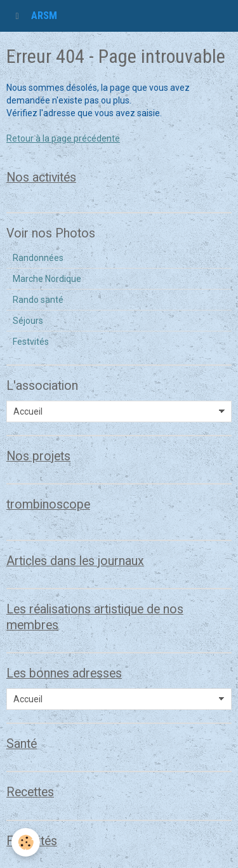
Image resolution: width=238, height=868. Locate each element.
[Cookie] (26, 842)
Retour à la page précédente (63, 138)
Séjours (28, 321)
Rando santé (38, 300)
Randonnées (38, 258)
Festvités (31, 342)
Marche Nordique (47, 279)
